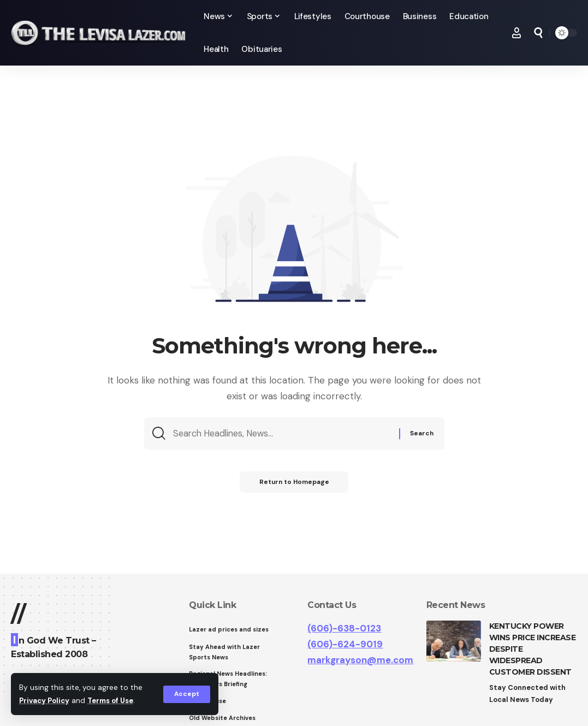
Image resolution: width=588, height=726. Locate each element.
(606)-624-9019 (345, 644)
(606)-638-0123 (344, 628)
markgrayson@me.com (360, 660)
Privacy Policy (46, 701)
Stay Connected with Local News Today (528, 693)
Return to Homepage (294, 485)
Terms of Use (115, 701)
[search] (538, 33)
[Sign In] (516, 33)
